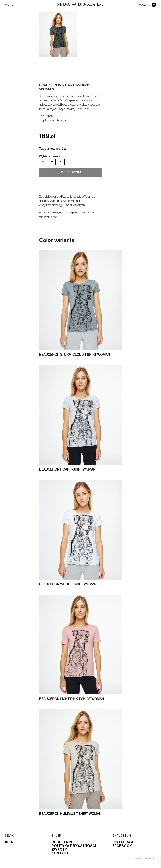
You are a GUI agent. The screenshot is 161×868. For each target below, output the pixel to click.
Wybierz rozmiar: (51, 157)
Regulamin (62, 842)
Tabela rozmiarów (53, 148)
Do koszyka (70, 173)
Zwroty (59, 850)
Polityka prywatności (74, 846)
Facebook (122, 846)
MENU (9, 5)
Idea (9, 842)
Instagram (123, 842)
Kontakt (60, 853)
